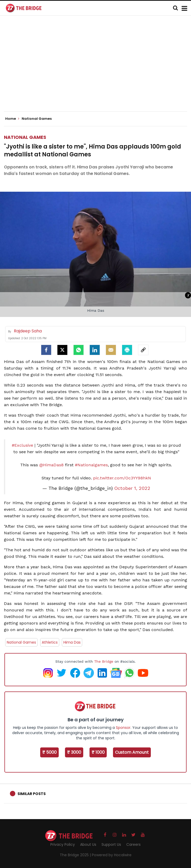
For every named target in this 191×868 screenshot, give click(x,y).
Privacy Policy (63, 844)
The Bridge (104, 661)
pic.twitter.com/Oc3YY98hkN (122, 478)
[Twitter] (62, 350)
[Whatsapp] (79, 350)
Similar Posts (32, 794)
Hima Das (72, 642)
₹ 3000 (74, 752)
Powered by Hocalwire (112, 855)
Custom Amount (132, 752)
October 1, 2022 (132, 488)
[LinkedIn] (95, 350)
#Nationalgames (91, 465)
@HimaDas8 (51, 465)
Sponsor (123, 728)
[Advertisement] (97, 68)
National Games (25, 137)
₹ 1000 (98, 752)
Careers (133, 844)
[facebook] (46, 350)
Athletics (50, 642)
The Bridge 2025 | (76, 855)
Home (12, 119)
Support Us (111, 844)
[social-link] (143, 350)
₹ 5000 (49, 752)
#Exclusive (22, 445)
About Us (88, 844)
